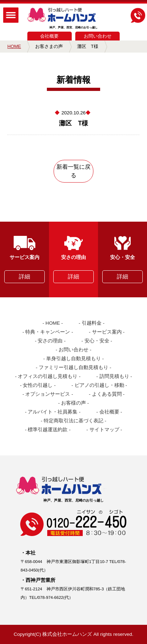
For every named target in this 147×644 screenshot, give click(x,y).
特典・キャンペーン (48, 332)
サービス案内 (107, 332)
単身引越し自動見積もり (73, 359)
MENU (11, 15)
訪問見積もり (114, 376)
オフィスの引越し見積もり (48, 376)
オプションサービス (48, 394)
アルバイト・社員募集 (53, 412)
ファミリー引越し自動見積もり (73, 367)
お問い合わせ (98, 36)
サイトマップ (104, 430)
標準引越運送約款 (48, 430)
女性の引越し (38, 385)
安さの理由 (50, 341)
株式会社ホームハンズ (67, 634)
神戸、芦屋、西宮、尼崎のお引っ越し (74, 18)
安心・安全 (97, 341)
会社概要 (49, 36)
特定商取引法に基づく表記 (73, 421)
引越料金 (92, 323)
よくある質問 (107, 394)
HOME (14, 46)
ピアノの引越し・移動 (99, 385)
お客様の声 (73, 403)
